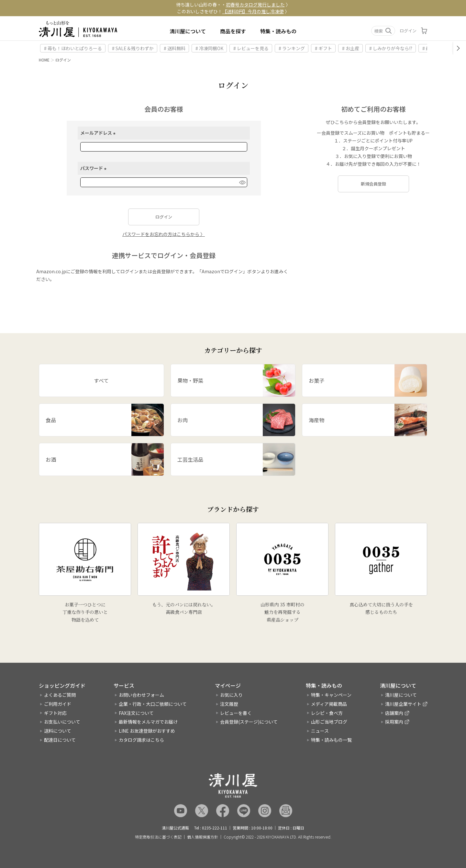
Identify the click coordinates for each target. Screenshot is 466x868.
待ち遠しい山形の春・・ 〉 (233, 5)
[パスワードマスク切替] (242, 182)
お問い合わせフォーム (141, 695)
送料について (58, 731)
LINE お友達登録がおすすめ (147, 731)
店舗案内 (394, 713)
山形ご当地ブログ (329, 722)
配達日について (60, 740)
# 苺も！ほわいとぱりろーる (73, 48)
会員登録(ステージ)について (249, 722)
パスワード (94, 168)
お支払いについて (62, 722)
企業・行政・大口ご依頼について (153, 704)
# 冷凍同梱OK (209, 48)
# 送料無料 (175, 48)
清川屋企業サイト (403, 704)
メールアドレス (99, 133)
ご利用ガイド (58, 704)
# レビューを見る (251, 48)
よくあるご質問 (60, 695)
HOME (44, 60)
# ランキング (292, 48)
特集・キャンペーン (331, 695)
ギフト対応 (55, 713)
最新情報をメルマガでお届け (148, 722)
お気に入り (231, 695)
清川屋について (188, 31)
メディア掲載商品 (329, 704)
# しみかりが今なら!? (391, 48)
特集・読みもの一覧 (331, 740)
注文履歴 (229, 704)
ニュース (320, 731)
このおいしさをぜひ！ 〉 (233, 11)
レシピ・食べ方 (327, 713)
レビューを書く (236, 713)
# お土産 (351, 48)
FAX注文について (136, 713)
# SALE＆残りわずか (133, 48)
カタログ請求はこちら (141, 740)
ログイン (408, 31)
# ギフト (323, 48)
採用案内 (394, 722)
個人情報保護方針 (203, 837)
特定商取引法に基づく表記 (158, 837)
